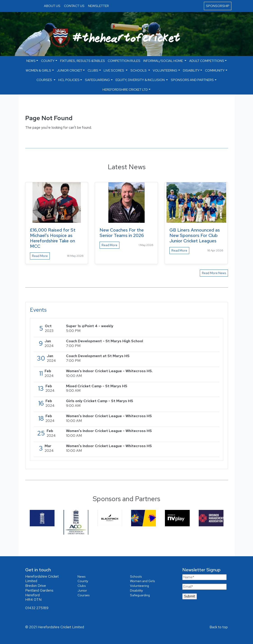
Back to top (219, 627)
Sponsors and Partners (192, 80)
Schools (139, 70)
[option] (42, 518)
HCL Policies (69, 80)
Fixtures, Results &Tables (83, 61)
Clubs (93, 70)
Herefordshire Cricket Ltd (125, 89)
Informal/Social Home (163, 61)
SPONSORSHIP (218, 6)
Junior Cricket (70, 70)
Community (215, 70)
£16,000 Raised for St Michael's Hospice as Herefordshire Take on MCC (53, 238)
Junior (82, 590)
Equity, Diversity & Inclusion (140, 80)
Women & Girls (38, 70)
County (48, 61)
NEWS (31, 61)
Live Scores (114, 70)
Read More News (214, 273)
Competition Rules (124, 61)
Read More (40, 256)
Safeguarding (97, 80)
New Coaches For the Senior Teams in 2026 (122, 233)
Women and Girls (142, 581)
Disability (191, 70)
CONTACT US (74, 6)
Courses (45, 80)
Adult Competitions (207, 61)
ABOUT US (52, 6)
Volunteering (165, 70)
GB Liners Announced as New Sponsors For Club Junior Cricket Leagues (195, 235)
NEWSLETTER (98, 6)
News (81, 576)
